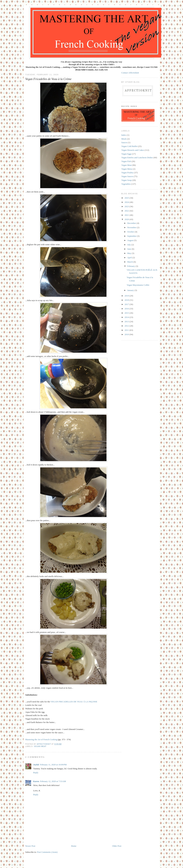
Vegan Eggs (127, 154)
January (131, 290)
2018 (127, 300)
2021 (127, 215)
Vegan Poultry (128, 173)
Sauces (124, 142)
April (130, 258)
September (132, 236)
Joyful (36, 765)
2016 (127, 309)
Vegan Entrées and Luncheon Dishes (137, 157)
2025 (127, 198)
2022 (127, 211)
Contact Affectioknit (130, 73)
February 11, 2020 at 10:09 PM (53, 765)
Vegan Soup (127, 180)
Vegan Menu (127, 169)
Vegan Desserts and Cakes (133, 150)
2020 (127, 219)
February (131, 266)
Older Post (117, 846)
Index (124, 135)
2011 (127, 330)
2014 (127, 317)
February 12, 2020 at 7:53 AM (53, 781)
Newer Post (30, 846)
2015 (127, 313)
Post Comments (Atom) (47, 852)
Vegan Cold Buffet (129, 146)
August (131, 240)
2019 (127, 296)
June (129, 249)
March (130, 262)
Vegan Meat (40, 746)
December (132, 223)
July (129, 245)
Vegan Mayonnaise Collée (138, 285)
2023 (127, 206)
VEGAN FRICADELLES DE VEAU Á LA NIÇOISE (74, 702)
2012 (127, 326)
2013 (127, 321)
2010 (127, 334)
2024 (127, 202)
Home (74, 846)
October (131, 232)
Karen (36, 781)
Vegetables (126, 184)
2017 (127, 304)
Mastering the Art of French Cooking (42, 739)
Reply (36, 773)
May (129, 253)
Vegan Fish (126, 161)
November (132, 227)
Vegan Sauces (127, 176)
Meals (124, 139)
